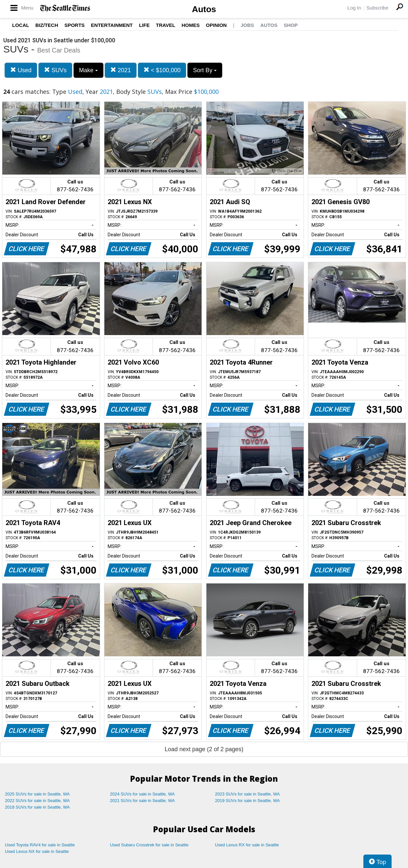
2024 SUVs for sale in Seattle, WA (142, 794)
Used (21, 70)
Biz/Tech (47, 25)
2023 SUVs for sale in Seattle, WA (247, 794)
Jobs (247, 25)
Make (88, 70)
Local (21, 25)
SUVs (55, 70)
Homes (191, 25)
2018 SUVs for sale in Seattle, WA (37, 807)
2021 (121, 70)
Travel (166, 25)
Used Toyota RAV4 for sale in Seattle (40, 845)
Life (144, 25)
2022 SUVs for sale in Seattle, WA (37, 801)
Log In (354, 8)
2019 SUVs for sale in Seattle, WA (247, 801)
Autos (204, 9)
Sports (75, 25)
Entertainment (112, 25)
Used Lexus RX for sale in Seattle (247, 845)
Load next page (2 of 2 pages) (204, 749)
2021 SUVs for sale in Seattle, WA (142, 801)
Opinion (216, 25)
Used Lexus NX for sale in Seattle (37, 851)
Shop (291, 25)
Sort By (205, 70)
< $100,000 (162, 70)
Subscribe (377, 8)
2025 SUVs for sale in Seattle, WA (37, 794)
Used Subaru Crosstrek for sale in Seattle (149, 845)
